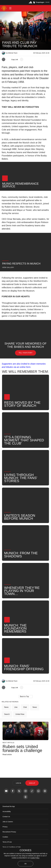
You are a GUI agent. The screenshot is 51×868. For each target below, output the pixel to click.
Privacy (5, 827)
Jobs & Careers (8, 822)
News (6, 707)
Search (7, 714)
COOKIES (25, 850)
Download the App (9, 806)
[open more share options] (22, 59)
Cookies (5, 837)
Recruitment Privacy (9, 832)
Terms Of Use (7, 842)
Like (16, 707)
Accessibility (7, 811)
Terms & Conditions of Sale (12, 847)
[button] (10, 8)
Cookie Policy (35, 858)
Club (25, 707)
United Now (20, 714)
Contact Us (6, 817)
